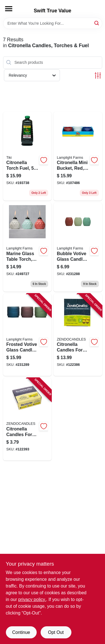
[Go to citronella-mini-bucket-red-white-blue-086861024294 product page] (78, 156)
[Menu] (9, 9)
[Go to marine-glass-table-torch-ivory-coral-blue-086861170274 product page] (27, 247)
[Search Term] (53, 23)
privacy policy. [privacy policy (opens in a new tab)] (32, 599)
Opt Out (56, 632)
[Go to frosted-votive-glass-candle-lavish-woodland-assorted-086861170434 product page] (27, 335)
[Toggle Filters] (98, 75)
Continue (21, 632)
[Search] (97, 23)
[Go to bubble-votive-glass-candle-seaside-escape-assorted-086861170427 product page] (78, 247)
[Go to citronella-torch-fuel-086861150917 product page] (27, 156)
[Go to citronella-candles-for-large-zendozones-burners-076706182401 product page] (78, 335)
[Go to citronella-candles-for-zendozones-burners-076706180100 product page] (27, 419)
